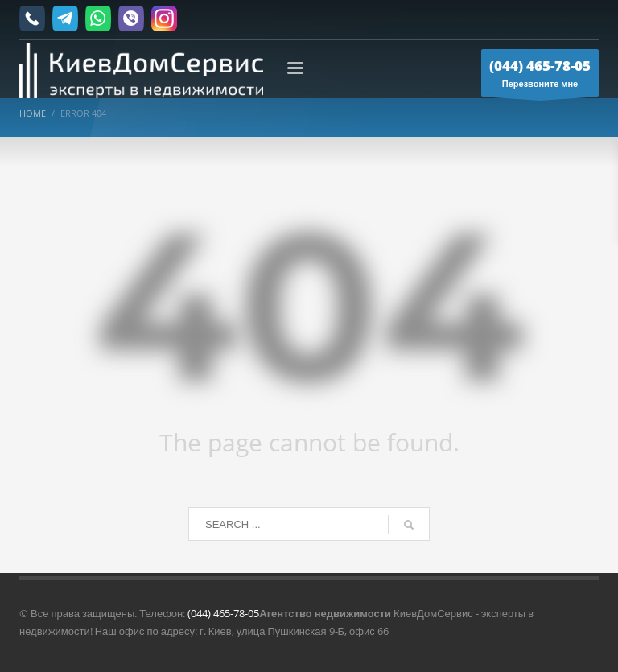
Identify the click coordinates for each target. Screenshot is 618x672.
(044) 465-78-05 (223, 613)
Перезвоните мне (540, 76)
